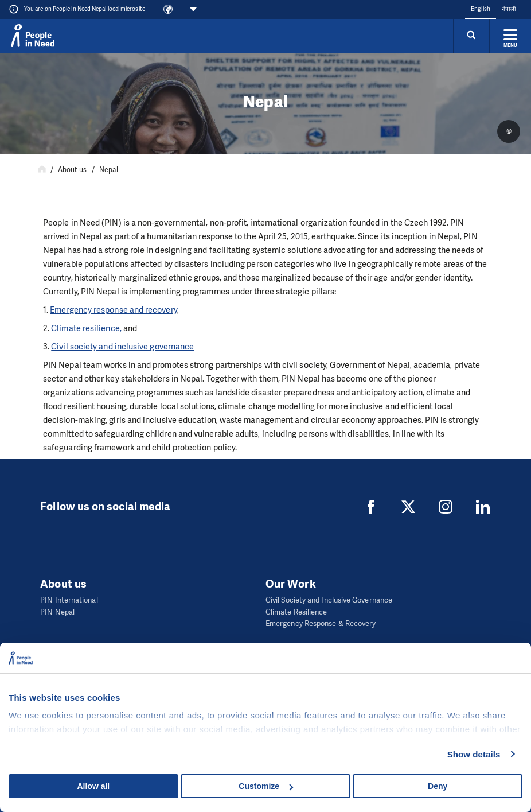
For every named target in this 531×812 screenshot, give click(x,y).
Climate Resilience (296, 612)
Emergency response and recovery (113, 310)
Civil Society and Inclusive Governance (329, 600)
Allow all (93, 786)
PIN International (69, 600)
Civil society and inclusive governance (122, 347)
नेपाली (509, 9)
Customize (266, 786)
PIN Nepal (57, 612)
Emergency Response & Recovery (321, 623)
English (481, 9)
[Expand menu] (510, 36)
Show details (474, 754)
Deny (438, 786)
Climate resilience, (86, 328)
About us (73, 170)
